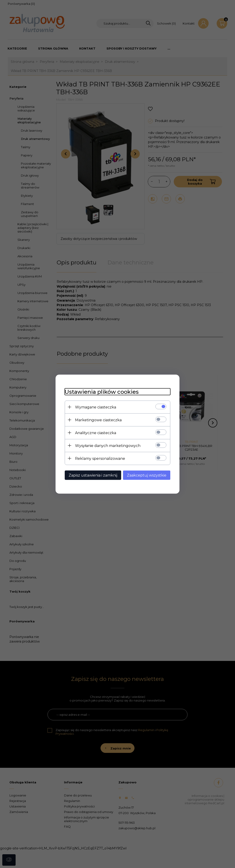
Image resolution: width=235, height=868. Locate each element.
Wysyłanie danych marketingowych (108, 445)
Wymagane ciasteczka (96, 407)
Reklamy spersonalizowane (100, 458)
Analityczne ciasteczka (96, 433)
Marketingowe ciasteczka (98, 420)
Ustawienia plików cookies (102, 392)
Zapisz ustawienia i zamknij (93, 475)
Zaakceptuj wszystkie (147, 475)
